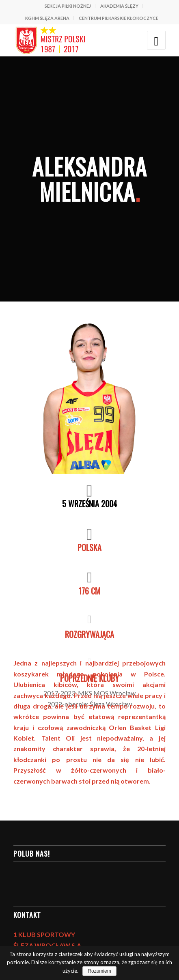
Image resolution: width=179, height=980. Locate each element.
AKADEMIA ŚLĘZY (119, 6)
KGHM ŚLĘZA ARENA (47, 18)
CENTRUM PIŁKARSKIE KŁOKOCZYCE (119, 18)
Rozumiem (99, 971)
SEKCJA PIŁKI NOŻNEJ (68, 6)
